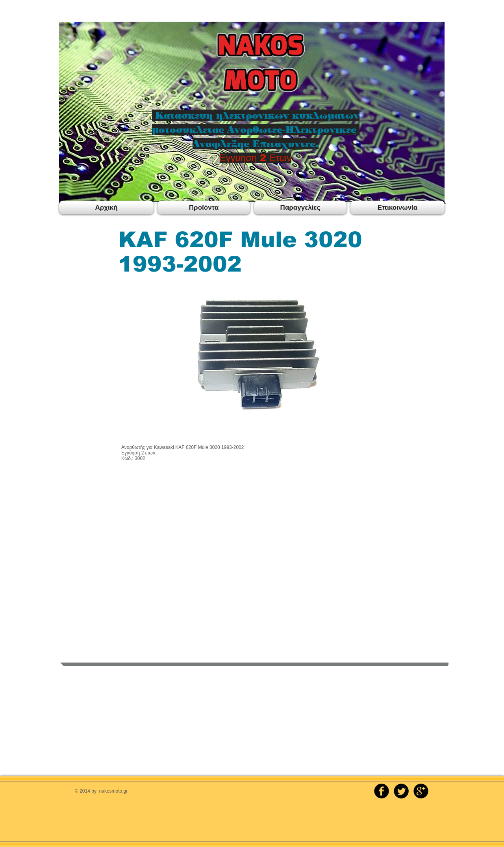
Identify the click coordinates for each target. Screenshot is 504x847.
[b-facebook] (382, 791)
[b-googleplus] (421, 791)
